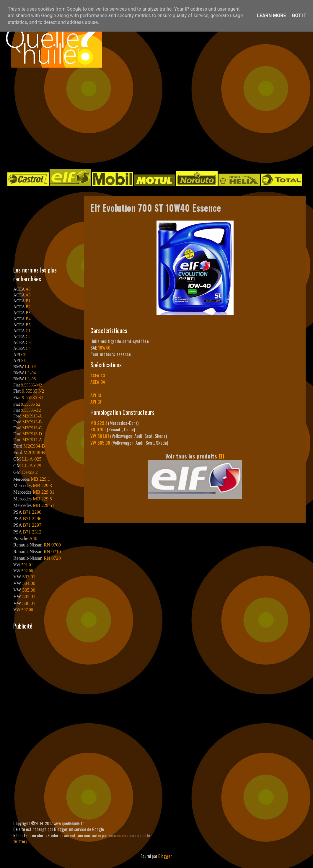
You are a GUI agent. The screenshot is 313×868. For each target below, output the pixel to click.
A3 (28, 289)
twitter (19, 841)
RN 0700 (98, 429)
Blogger (165, 856)
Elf (221, 456)
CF (24, 355)
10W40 (104, 347)
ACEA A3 (98, 375)
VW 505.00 (100, 443)
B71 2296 (32, 519)
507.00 (27, 610)
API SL (96, 395)
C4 (28, 348)
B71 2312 (32, 532)
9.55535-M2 (32, 385)
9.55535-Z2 (31, 410)
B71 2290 (32, 512)
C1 (28, 331)
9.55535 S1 (33, 398)
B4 (28, 319)
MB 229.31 (44, 492)
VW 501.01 (100, 436)
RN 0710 (52, 552)
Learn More (271, 15)
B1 (28, 301)
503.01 (29, 577)
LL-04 (30, 373)
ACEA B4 (98, 382)
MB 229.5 (42, 499)
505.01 (29, 597)
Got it (299, 15)
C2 (28, 337)
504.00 (29, 583)
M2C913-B (32, 422)
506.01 (29, 603)
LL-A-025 (32, 459)
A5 (28, 295)
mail (120, 835)
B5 (28, 325)
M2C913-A (32, 416)
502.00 (27, 571)
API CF (96, 402)
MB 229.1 (99, 423)
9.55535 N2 (33, 391)
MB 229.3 (42, 486)
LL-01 (31, 367)
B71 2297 (32, 525)
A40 (33, 538)
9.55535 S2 (31, 404)
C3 (28, 342)
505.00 (29, 590)
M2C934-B (34, 446)
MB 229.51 (44, 505)
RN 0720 (52, 558)
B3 (28, 313)
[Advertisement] (117, 118)
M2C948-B (34, 452)
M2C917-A (32, 440)
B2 (28, 307)
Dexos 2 (30, 472)
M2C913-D (32, 434)
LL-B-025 (32, 466)
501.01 (27, 565)
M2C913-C (32, 428)
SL (24, 360)
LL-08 (30, 379)
